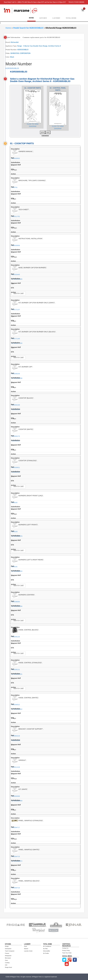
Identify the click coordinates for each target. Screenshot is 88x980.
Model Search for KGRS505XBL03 (29, 28)
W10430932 (16, 158)
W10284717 (16, 827)
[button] (42, 136)
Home (8, 28)
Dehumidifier (47, 951)
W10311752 (16, 216)
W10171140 (16, 339)
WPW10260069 (17, 801)
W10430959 (16, 245)
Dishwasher (8, 949)
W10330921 (16, 467)
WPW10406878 (17, 536)
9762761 (14, 187)
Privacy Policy (66, 951)
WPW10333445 (17, 279)
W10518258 (16, 740)
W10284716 (16, 888)
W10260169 (16, 405)
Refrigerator (8, 956)
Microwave (8, 958)
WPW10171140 (17, 343)
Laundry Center (28, 951)
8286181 (14, 567)
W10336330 (16, 409)
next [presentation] (48, 132)
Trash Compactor (10, 951)
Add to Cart (19, 293)
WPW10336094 (17, 606)
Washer (26, 949)
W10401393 (16, 472)
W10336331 (16, 441)
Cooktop (7, 963)
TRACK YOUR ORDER (76, 2)
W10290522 (16, 705)
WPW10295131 (17, 674)
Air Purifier (46, 953)
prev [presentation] (43, 132)
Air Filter (45, 949)
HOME (31, 18)
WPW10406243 (17, 571)
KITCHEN (43, 18)
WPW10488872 (17, 861)
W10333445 (16, 275)
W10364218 (16, 736)
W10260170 (16, 436)
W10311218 (16, 767)
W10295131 (16, 670)
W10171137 (16, 310)
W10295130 (16, 637)
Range (7, 946)
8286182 (14, 503)
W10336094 (16, 602)
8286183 (14, 532)
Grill (6, 965)
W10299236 (16, 374)
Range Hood (8, 967)
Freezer (7, 953)
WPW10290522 (17, 709)
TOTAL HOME (71, 18)
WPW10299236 (17, 378)
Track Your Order (67, 953)
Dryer (26, 946)
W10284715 (16, 856)
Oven (6, 960)
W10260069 (16, 796)
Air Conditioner (47, 946)
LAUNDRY (56, 18)
